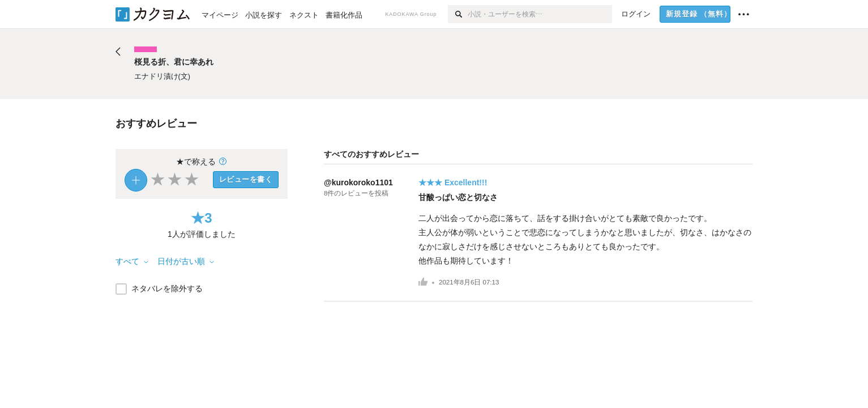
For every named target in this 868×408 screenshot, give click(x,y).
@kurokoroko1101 (358, 182)
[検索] (458, 14)
